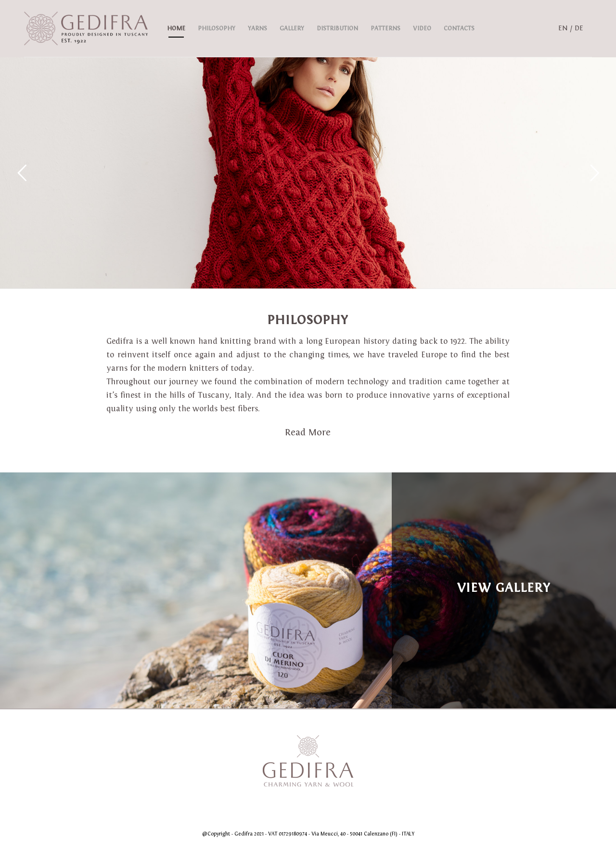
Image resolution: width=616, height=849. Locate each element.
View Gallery (504, 588)
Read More (308, 432)
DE (579, 28)
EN (563, 28)
